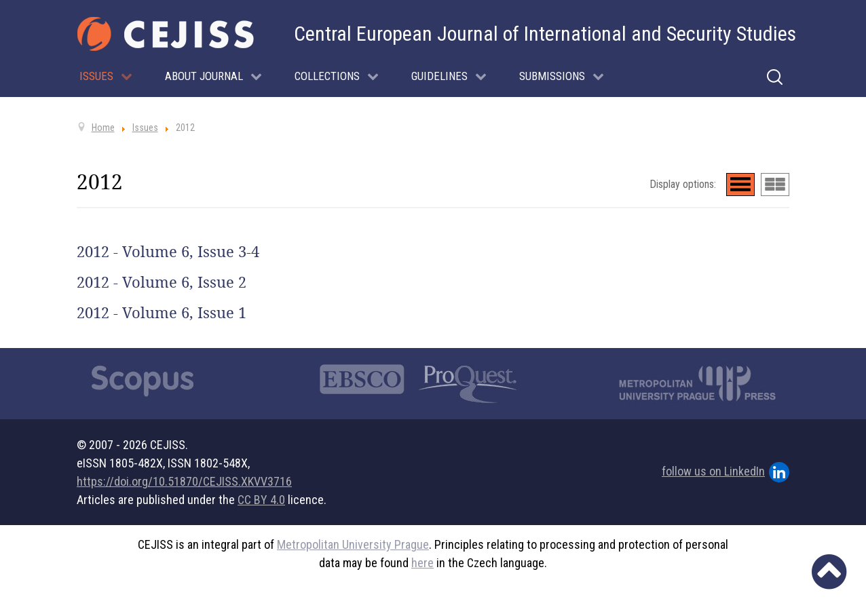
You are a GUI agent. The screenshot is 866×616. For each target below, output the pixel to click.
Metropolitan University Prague (353, 544)
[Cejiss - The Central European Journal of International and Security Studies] (166, 34)
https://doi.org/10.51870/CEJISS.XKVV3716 (184, 481)
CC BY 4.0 (261, 500)
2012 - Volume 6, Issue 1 (162, 313)
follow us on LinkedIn (726, 472)
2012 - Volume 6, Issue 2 (162, 282)
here (422, 563)
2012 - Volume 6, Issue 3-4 (168, 252)
